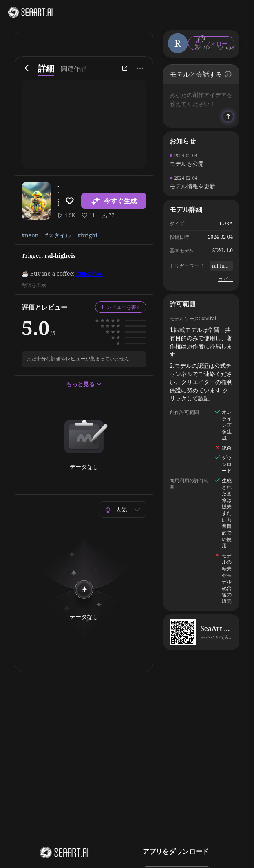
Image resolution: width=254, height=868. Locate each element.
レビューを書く (121, 307)
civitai (209, 318)
